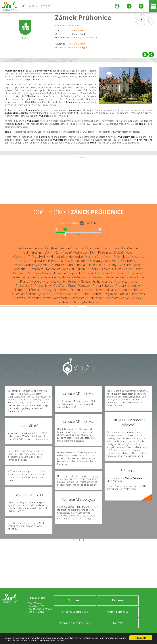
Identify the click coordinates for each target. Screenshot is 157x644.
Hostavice (138, 257)
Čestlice (65, 248)
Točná (124, 294)
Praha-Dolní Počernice (109, 277)
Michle (138, 265)
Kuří (70, 265)
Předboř (19, 290)
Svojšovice (110, 294)
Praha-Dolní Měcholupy (75, 277)
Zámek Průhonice (83, 17)
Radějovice (61, 290)
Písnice (47, 273)
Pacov (138, 269)
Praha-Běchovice (24, 277)
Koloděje (81, 261)
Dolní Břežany (33, 252)
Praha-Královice (79, 281)
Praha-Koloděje (31, 281)
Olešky (105, 269)
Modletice (20, 269)
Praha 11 (106, 273)
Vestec (46, 298)
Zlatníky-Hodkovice (85, 302)
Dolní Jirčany (53, 252)
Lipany (112, 265)
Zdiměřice (111, 298)
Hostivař (25, 261)
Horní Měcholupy (117, 257)
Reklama (118, 600)
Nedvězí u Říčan (74, 269)
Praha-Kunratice (126, 281)
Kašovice (67, 261)
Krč (122, 261)
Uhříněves (138, 294)
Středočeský (78, 30)
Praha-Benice (47, 277)
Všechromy (78, 298)
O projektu (75, 600)
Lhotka (80, 265)
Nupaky (93, 269)
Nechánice (53, 269)
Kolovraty (96, 261)
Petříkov (19, 273)
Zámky (81, 44)
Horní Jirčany (94, 257)
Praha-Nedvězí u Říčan (50, 286)
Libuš (101, 265)
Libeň (91, 265)
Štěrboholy (33, 294)
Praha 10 (91, 273)
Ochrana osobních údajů (75, 623)
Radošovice (97, 290)
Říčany (112, 290)
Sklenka (18, 294)
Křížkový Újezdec (37, 265)
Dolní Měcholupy (76, 252)
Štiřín (47, 294)
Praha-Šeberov (103, 286)
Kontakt (118, 623)
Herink (44, 257)
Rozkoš (123, 290)
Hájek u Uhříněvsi (24, 257)
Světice (96, 294)
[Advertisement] (78, 181)
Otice (128, 269)
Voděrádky (61, 298)
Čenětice (51, 248)
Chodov (78, 248)
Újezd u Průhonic (27, 298)
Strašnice (59, 294)
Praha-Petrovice (79, 286)
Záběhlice (95, 298)
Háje (129, 252)
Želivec (126, 298)
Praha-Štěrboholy (128, 286)
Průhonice (34, 290)
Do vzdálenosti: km (66, 223)
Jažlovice (39, 261)
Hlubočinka (58, 257)
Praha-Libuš (24, 286)
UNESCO (72, 44)
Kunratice (58, 265)
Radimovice (79, 290)
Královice (111, 261)
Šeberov (136, 290)
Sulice (85, 294)
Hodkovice (76, 257)
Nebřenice (36, 269)
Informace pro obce (75, 612)
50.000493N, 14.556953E (85, 38)
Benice (38, 248)
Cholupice (92, 248)
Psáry (48, 290)
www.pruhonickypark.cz (80, 47)
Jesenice (53, 261)
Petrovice (33, 273)
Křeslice (18, 265)
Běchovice (24, 248)
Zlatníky (64, 302)
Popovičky (75, 273)
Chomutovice (110, 248)
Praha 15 (121, 273)
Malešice (125, 265)
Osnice (117, 269)
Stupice (73, 294)
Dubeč (119, 252)
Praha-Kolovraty (55, 281)
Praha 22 (136, 273)
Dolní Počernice (101, 252)
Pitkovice (60, 273)
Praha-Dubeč (136, 277)
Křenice (132, 261)
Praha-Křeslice (102, 281)
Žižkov (137, 298)
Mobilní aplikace (118, 612)
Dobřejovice (130, 248)
